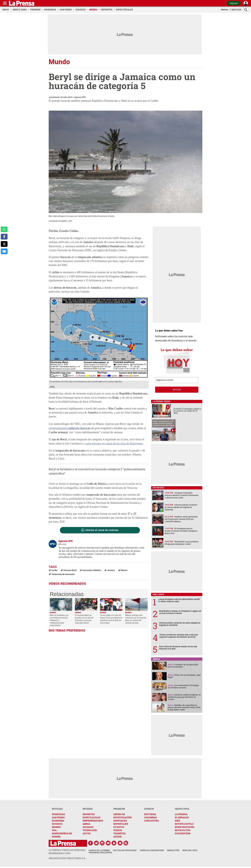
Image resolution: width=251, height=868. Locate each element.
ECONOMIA (58, 821)
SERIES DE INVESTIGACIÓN (122, 816)
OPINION (149, 809)
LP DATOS (119, 827)
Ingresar (234, 3)
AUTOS (87, 833)
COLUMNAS (150, 817)
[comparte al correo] (4, 251)
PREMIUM (119, 809)
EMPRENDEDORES (93, 821)
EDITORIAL (150, 814)
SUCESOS (57, 824)
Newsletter (173, 850)
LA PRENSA (181, 814)
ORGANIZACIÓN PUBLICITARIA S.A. (67, 858)
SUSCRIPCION (183, 833)
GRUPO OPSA (182, 809)
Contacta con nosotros (152, 850)
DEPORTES (89, 814)
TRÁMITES (119, 833)
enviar (177, 390)
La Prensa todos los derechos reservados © (67, 852)
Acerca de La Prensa (99, 850)
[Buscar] (246, 10)
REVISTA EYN (182, 830)
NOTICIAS (57, 809)
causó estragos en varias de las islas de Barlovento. (114, 444)
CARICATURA (152, 821)
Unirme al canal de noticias (102, 530)
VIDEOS (118, 830)
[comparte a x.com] (4, 244)
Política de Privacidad (125, 850)
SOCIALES (88, 827)
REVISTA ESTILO (184, 824)
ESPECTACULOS (91, 817)
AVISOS (118, 837)
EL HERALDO (182, 817)
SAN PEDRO (58, 817)
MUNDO (56, 827)
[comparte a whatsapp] (4, 229)
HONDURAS (58, 814)
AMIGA (86, 824)
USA (54, 830)
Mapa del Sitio (190, 850)
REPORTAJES (121, 824)
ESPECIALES (120, 821)
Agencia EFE (80, 97)
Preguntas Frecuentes (100, 853)
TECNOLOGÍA (90, 830)
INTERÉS (88, 809)
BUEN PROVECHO (185, 827)
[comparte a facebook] (4, 237)
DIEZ (177, 821)
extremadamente (70, 428)
